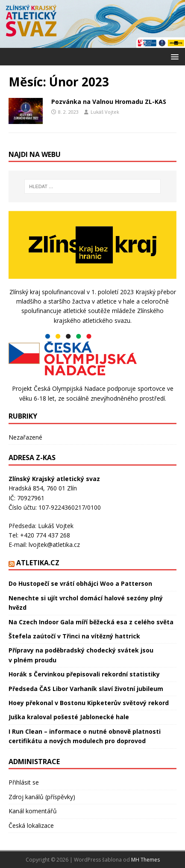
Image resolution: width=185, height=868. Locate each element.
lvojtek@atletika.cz (54, 545)
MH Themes (145, 860)
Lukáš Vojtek (105, 112)
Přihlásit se (24, 782)
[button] (173, 56)
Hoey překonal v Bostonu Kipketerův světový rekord (89, 703)
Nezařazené (25, 437)
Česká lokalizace (31, 825)
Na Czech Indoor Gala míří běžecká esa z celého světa (91, 622)
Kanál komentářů (33, 811)
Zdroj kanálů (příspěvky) (42, 797)
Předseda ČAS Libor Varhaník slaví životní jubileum (86, 689)
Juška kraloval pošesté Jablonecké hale (69, 717)
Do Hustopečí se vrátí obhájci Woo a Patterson (80, 583)
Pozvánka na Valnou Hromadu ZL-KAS (109, 102)
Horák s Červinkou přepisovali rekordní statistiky (84, 674)
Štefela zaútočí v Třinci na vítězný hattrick (74, 636)
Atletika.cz (38, 563)
